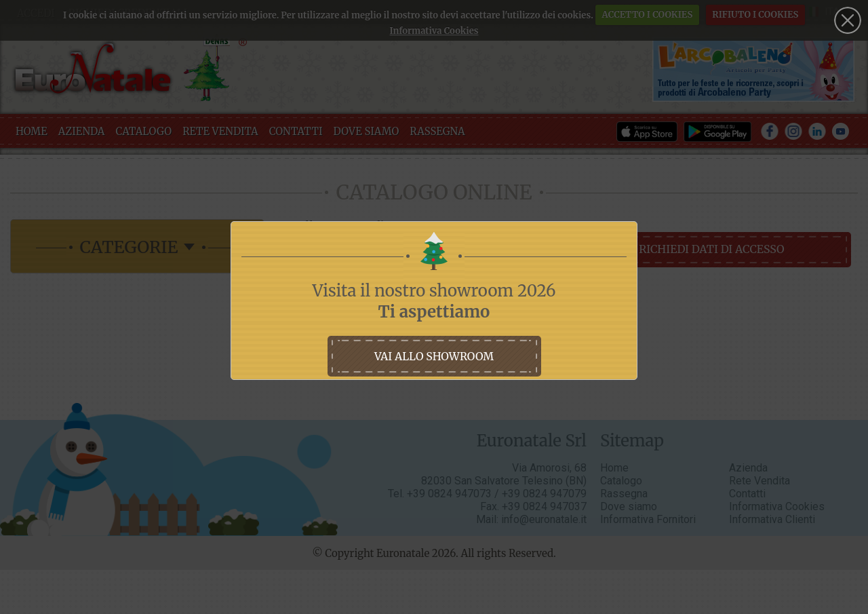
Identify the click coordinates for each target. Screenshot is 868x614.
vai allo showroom (434, 356)
